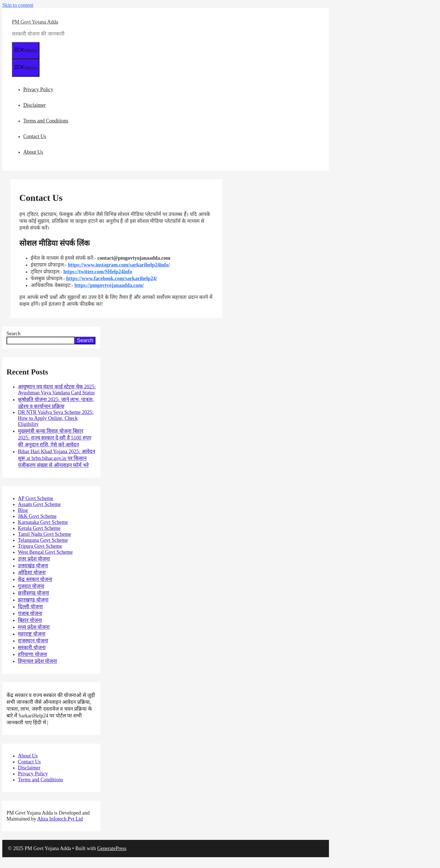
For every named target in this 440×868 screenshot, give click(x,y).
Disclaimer (35, 105)
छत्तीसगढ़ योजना (34, 593)
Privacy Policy (38, 89)
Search (13, 334)
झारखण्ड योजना (33, 600)
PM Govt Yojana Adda (35, 22)
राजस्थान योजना (33, 641)
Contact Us (35, 136)
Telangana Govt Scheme (43, 540)
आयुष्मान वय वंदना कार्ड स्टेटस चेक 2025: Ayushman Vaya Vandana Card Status (57, 390)
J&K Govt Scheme (37, 516)
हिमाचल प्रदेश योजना (37, 661)
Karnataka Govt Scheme (43, 522)
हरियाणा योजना (33, 654)
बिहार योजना (30, 620)
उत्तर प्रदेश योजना (34, 559)
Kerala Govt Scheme (39, 528)
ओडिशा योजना (32, 573)
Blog (23, 510)
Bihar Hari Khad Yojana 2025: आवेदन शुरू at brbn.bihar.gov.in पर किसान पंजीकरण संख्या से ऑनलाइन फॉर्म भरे (57, 458)
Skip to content (18, 5)
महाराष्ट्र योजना (32, 634)
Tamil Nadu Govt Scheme (44, 534)
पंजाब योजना (30, 613)
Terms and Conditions (46, 121)
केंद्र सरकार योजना (35, 579)
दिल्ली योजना (30, 607)
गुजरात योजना (31, 586)
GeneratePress (112, 848)
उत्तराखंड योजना (33, 566)
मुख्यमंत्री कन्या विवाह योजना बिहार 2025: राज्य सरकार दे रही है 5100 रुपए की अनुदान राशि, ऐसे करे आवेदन (55, 438)
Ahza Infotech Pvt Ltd (60, 819)
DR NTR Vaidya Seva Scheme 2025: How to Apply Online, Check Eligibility (56, 418)
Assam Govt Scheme (39, 504)
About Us (33, 152)
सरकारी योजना (32, 648)
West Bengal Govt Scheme (45, 552)
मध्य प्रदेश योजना (34, 627)
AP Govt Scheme (36, 498)
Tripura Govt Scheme (40, 546)
